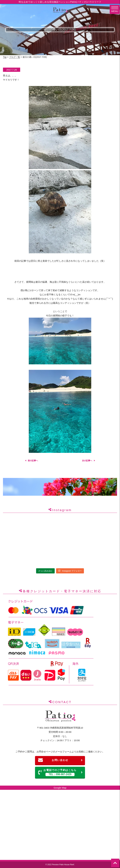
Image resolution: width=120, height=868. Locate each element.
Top (5, 57)
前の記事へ (33, 461)
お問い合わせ (60, 760)
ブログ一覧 (15, 57)
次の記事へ (87, 461)
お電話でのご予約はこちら (60, 772)
